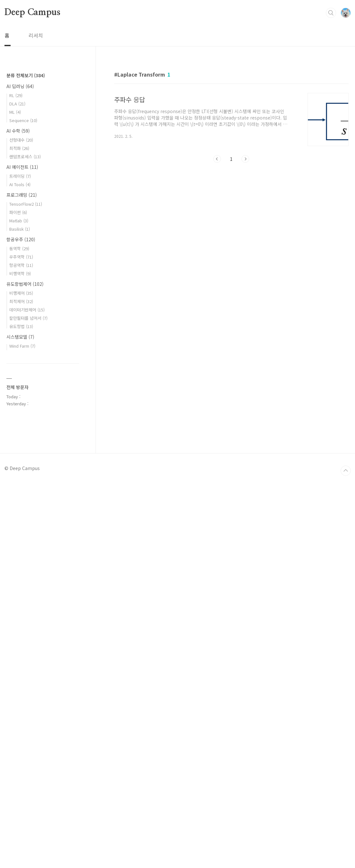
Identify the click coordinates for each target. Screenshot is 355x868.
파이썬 (18, 212)
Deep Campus (32, 12)
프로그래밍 (22, 195)
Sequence (23, 120)
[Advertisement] (43, 517)
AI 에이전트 (22, 167)
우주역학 (21, 257)
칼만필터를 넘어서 (28, 318)
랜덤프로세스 (25, 157)
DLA (17, 104)
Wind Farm (22, 346)
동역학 (19, 248)
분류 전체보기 (26, 75)
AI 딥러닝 (20, 86)
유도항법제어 (25, 284)
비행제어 (21, 293)
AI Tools (20, 184)
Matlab (19, 221)
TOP (346, 855)
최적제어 (21, 301)
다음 (245, 159)
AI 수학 (18, 131)
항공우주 (21, 239)
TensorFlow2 (26, 204)
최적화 (19, 148)
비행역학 (20, 273)
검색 (331, 13)
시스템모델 (20, 337)
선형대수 (21, 140)
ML (15, 112)
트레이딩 (20, 176)
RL (16, 95)
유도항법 (21, 326)
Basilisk (20, 229)
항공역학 (21, 265)
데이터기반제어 (27, 310)
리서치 (36, 35)
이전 (217, 159)
